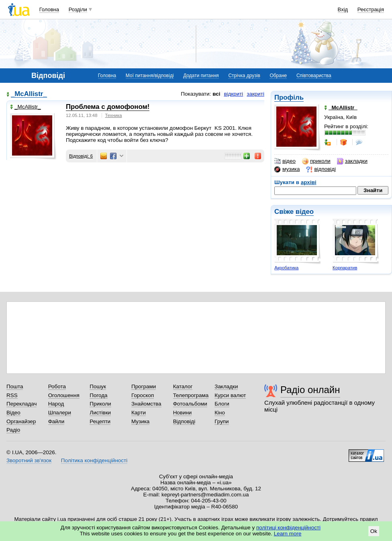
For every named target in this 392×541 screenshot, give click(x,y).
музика (287, 169)
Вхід (343, 9)
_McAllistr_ (29, 94)
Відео (13, 413)
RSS (12, 395)
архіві (309, 182)
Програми (144, 386)
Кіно (220, 413)
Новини (183, 413)
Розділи (78, 9)
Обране (278, 76)
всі (216, 94)
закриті (255, 94)
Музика (140, 421)
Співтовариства (314, 76)
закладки (352, 161)
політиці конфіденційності (288, 528)
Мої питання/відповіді (150, 76)
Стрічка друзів (244, 76)
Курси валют (230, 395)
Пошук (98, 386)
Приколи (100, 404)
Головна (49, 9)
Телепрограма (191, 395)
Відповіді (184, 421)
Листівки (100, 413)
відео (285, 161)
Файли (56, 421)
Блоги (222, 404)
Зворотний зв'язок (29, 460)
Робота (57, 386)
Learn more (288, 534)
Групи (222, 421)
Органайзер (21, 421)
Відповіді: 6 (81, 156)
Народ (56, 404)
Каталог (183, 386)
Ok (374, 531)
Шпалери (60, 413)
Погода (98, 395)
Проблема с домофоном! (108, 107)
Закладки (226, 386)
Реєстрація (371, 9)
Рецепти (100, 421)
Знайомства (146, 404)
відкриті (233, 94)
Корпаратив (345, 268)
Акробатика (286, 268)
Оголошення (64, 395)
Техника (114, 115)
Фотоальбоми (190, 404)
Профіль (289, 97)
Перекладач (21, 404)
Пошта (15, 386)
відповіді (321, 169)
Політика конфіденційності (94, 460)
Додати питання (201, 76)
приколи (316, 161)
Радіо (13, 430)
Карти (139, 413)
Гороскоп (143, 395)
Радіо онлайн (310, 390)
